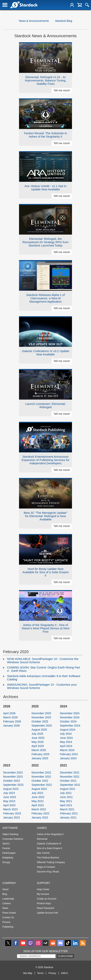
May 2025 (38, 742)
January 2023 (11, 818)
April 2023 (9, 805)
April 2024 (66, 746)
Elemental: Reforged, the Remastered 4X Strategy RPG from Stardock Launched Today (45, 242)
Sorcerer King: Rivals (48, 872)
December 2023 (13, 773)
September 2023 (13, 785)
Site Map (28, 973)
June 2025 (38, 738)
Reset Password (45, 908)
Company (9, 883)
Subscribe (66, 956)
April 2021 (66, 805)
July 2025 (37, 734)
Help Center (43, 889)
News (5, 908)
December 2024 (70, 713)
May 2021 (66, 801)
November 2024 (70, 717)
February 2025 (40, 754)
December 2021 (70, 773)
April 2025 (38, 746)
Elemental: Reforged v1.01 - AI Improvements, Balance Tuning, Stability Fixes (46, 80)
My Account (43, 894)
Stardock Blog (64, 21)
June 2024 (66, 738)
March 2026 (10, 717)
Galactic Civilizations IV (49, 844)
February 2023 (12, 813)
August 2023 (11, 789)
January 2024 (68, 758)
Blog (5, 894)
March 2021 (67, 809)
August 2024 (68, 730)
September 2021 (70, 785)
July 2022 (37, 793)
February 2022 (40, 813)
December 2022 (41, 773)
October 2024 (68, 721)
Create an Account (47, 899)
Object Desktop (10, 834)
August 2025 (39, 730)
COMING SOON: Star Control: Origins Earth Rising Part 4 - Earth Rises (44, 669)
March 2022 (39, 809)
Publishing (8, 927)
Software (10, 828)
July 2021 (66, 793)
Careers (7, 903)
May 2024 (66, 742)
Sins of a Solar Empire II (50, 848)
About (5, 889)
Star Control (43, 853)
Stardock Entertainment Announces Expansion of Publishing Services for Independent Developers (45, 460)
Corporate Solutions (13, 839)
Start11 (6, 844)
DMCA (65, 973)
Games (42, 828)
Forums (6, 922)
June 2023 (10, 797)
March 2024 (67, 750)
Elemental (42, 839)
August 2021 (68, 789)
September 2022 (42, 785)
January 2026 (11, 726)
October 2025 (40, 721)
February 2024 (69, 754)
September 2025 (42, 726)
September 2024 (70, 726)
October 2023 (11, 781)
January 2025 (40, 758)
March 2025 (39, 750)
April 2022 (38, 805)
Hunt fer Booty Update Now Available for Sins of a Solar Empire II (45, 572)
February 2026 (12, 721)
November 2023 (13, 777)
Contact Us (8, 917)
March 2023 (10, 809)
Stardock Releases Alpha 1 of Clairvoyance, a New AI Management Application (46, 298)
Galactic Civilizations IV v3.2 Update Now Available (46, 353)
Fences (6, 848)
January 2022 (40, 818)
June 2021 (66, 797)
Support (44, 883)
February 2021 (69, 813)
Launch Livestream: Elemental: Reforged (45, 405)
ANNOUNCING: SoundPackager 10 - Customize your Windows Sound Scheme (42, 686)
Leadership (8, 899)
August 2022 (39, 789)
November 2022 (41, 777)
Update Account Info (47, 913)
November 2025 (41, 717)
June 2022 (38, 797)
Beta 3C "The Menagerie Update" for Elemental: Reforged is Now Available (45, 516)
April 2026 (9, 713)
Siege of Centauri (46, 867)
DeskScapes (9, 853)
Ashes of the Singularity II (50, 834)
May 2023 (9, 801)
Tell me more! (62, 90)
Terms (40, 973)
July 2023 (9, 793)
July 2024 (66, 734)
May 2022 (38, 801)
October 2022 (40, 781)
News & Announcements (34, 21)
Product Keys (44, 903)
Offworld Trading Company (51, 862)
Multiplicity (8, 858)
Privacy (52, 973)
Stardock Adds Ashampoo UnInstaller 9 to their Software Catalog (44, 678)
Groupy (6, 862)
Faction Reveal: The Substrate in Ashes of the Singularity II (45, 135)
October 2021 (68, 781)
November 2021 (70, 777)
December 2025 (41, 713)
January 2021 (68, 818)
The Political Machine (48, 858)
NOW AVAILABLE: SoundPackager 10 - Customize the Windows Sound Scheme (43, 660)
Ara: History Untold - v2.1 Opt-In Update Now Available (45, 188)
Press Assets (9, 913)
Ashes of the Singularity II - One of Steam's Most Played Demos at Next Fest (45, 628)
